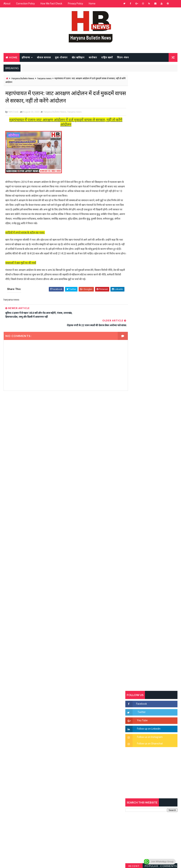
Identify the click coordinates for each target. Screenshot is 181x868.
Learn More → (16, 768)
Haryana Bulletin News (23, 78)
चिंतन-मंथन (123, 57)
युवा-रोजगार (61, 57)
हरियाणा (26, 57)
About (7, 4)
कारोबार (93, 57)
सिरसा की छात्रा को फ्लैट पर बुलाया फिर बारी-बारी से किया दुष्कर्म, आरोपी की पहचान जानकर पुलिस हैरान (159, 400)
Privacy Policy (75, 4)
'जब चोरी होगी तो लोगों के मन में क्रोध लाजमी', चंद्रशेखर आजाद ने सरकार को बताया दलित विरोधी (159, 415)
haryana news (44, 78)
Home (92, 4)
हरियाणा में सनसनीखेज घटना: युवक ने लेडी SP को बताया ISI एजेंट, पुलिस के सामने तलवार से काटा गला (159, 430)
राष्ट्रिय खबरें (107, 57)
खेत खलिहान (78, 57)
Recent (134, 338)
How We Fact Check (51, 4)
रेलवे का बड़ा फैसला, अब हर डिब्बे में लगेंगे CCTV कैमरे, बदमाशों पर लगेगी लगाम (159, 532)
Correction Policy (25, 4)
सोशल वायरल (44, 57)
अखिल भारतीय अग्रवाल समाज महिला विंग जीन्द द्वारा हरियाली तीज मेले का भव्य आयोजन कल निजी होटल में (159, 459)
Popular (151, 338)
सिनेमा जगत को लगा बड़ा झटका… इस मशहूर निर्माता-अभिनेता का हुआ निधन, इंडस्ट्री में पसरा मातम (160, 517)
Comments (169, 338)
